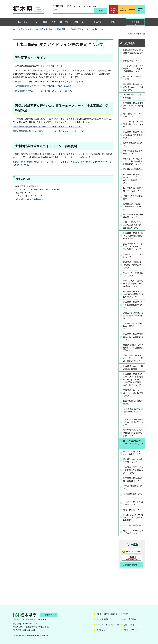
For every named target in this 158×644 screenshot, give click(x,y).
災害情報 (123, 10)
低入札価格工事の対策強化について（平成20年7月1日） (133, 518)
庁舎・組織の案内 (36, 29)
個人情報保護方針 (103, 619)
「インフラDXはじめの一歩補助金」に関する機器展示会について (133, 69)
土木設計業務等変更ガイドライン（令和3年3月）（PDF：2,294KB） (44, 91)
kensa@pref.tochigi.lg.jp (33, 199)
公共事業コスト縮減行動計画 (133, 402)
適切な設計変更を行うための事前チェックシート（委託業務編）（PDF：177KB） (50, 131)
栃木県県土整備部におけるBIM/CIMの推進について (133, 135)
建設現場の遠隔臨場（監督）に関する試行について (133, 265)
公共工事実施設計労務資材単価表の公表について (133, 53)
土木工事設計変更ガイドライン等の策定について (133, 444)
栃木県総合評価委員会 (133, 169)
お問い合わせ (129, 625)
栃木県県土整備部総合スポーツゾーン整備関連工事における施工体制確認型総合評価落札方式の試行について (133, 380)
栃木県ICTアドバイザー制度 (132, 78)
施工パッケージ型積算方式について (133, 274)
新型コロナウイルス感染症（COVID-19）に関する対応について (133, 246)
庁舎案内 (49, 615)
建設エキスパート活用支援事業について (133, 532)
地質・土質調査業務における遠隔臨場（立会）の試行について (133, 225)
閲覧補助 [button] (60, 6)
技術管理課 (61, 29)
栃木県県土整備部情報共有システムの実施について (133, 337)
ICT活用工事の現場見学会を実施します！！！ (132, 326)
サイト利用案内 (130, 619)
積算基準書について (132, 61)
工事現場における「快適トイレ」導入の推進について (133, 393)
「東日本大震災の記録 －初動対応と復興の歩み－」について (133, 470)
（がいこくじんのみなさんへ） (84, 6)
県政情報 (24, 29)
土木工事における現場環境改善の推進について (133, 124)
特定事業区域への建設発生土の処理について (133, 189)
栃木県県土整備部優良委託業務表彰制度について (133, 305)
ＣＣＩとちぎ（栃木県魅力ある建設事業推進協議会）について (133, 284)
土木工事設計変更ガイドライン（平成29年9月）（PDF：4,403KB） (43, 86)
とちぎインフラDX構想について (133, 256)
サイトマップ (102, 630)
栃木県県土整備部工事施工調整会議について (133, 479)
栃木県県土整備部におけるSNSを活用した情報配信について (133, 294)
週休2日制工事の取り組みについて (132, 115)
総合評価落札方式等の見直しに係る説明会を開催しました (133, 348)
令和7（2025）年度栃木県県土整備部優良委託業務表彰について (133, 161)
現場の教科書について (133, 510)
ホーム (16, 29)
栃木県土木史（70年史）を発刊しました (132, 453)
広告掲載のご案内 (130, 565)
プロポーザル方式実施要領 (133, 197)
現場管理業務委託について (133, 487)
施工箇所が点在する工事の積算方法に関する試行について (133, 433)
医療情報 (132, 10)
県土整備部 (50, 29)
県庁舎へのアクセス (131, 630)
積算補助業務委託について (133, 144)
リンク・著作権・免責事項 (107, 614)
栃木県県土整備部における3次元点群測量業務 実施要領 (133, 236)
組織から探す (141, 10)
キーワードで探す (56, 11)
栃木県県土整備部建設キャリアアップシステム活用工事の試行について (133, 179)
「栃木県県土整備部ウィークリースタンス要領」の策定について (133, 358)
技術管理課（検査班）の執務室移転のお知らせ (133, 207)
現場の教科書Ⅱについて (133, 495)
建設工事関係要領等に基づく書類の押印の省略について (133, 316)
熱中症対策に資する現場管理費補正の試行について (133, 412)
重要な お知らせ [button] (114, 10)
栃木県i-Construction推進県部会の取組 (133, 367)
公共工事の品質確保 (132, 525)
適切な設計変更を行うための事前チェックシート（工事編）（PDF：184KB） (48, 127)
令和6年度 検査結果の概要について (133, 152)
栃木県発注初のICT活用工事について (132, 461)
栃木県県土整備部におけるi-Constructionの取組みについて (133, 87)
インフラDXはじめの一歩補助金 (133, 96)
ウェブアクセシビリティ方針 (108, 625)
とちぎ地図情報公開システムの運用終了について (133, 422)
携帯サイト (128, 614)
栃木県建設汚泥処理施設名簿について (133, 216)
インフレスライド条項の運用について (133, 503)
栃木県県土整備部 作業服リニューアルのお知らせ (133, 106)
